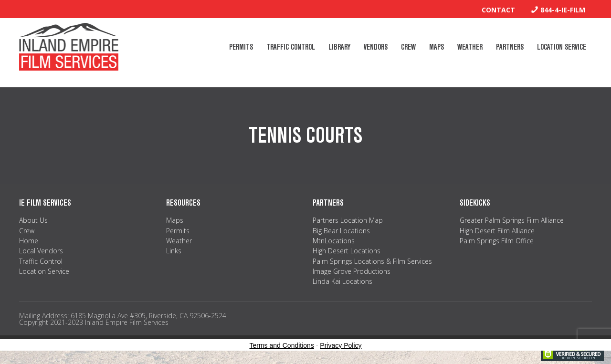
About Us (33, 220)
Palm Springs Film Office (497, 241)
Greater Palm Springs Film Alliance (512, 220)
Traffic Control (41, 261)
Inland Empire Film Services (69, 47)
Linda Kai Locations (342, 281)
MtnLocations (334, 241)
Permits (178, 231)
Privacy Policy (341, 345)
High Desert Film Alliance (497, 231)
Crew (27, 231)
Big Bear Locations (341, 231)
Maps (175, 220)
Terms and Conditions (282, 345)
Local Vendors (41, 251)
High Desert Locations (347, 251)
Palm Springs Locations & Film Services (372, 261)
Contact (498, 10)
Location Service (44, 271)
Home (29, 241)
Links (174, 251)
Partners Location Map (348, 220)
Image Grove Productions (352, 271)
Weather (179, 241)
